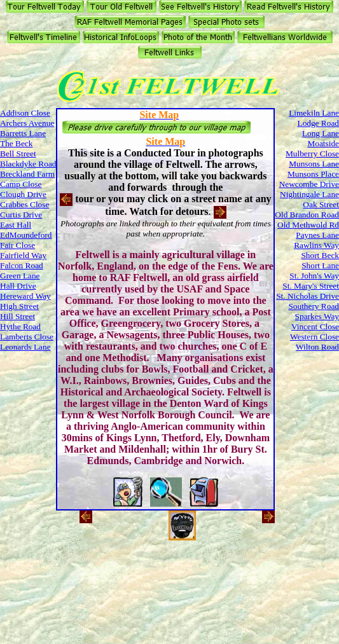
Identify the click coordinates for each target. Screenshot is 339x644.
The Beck (16, 143)
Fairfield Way (23, 255)
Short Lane (320, 265)
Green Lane (20, 276)
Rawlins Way (316, 245)
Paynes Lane (317, 235)
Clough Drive (23, 194)
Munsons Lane (314, 164)
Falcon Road (22, 265)
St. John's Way (314, 276)
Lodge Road (318, 123)
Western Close (315, 337)
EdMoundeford (26, 235)
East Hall (16, 225)
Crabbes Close (24, 204)
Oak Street (321, 204)
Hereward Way (25, 296)
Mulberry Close (312, 154)
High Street (19, 306)
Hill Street (17, 316)
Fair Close (17, 245)
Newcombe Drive (309, 184)
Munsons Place (313, 174)
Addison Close (25, 113)
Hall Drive (18, 286)
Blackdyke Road (28, 164)
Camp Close (21, 184)
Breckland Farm (27, 174)
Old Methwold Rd (308, 225)
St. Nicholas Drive (308, 296)
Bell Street (18, 154)
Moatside (323, 143)
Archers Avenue (27, 123)
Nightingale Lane (309, 194)
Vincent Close (315, 326)
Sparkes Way (317, 316)
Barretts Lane (23, 133)
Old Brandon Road (307, 215)
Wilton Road (317, 347)
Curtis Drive (21, 215)
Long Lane (321, 133)
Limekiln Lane (314, 113)
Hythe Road (20, 326)
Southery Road (314, 306)
